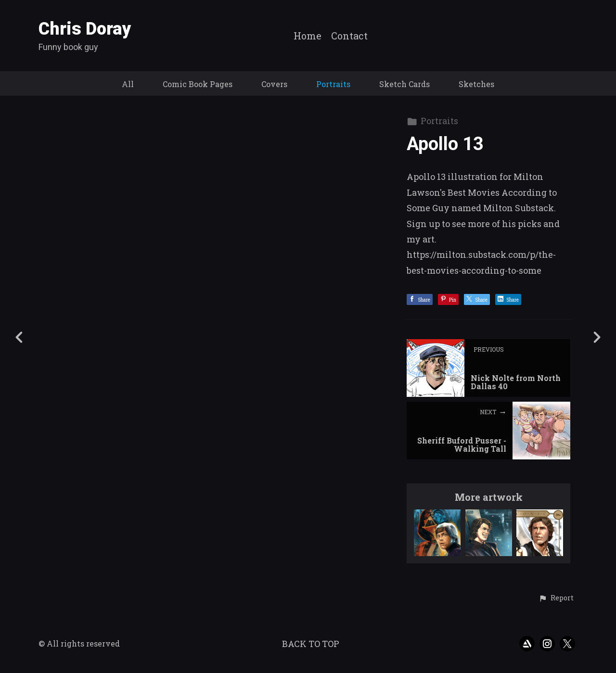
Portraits (333, 84)
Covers (274, 84)
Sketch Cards (404, 84)
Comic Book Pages (198, 84)
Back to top (311, 644)
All (128, 84)
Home (308, 36)
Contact (349, 36)
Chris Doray (85, 29)
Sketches (476, 84)
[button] (556, 598)
